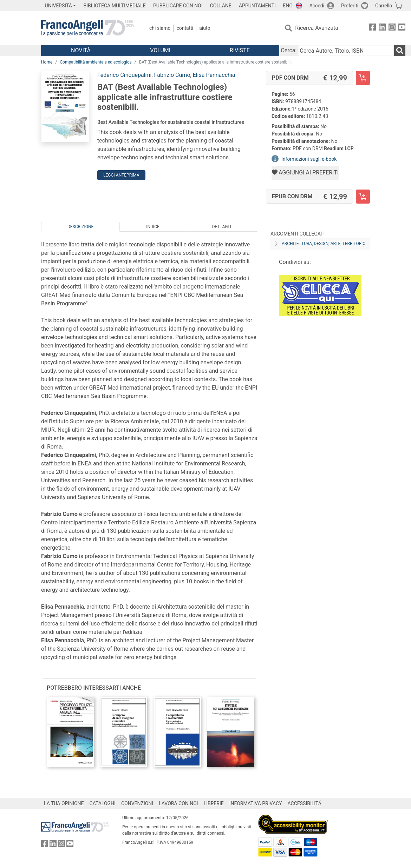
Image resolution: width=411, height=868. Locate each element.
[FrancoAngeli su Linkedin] (382, 28)
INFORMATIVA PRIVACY (256, 803)
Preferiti (350, 6)
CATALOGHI (103, 803)
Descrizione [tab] (80, 227)
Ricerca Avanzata (317, 28)
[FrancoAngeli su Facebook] (372, 28)
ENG (288, 6)
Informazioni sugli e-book (309, 159)
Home (47, 62)
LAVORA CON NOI (178, 803)
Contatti (185, 28)
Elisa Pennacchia (214, 75)
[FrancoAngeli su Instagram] (392, 28)
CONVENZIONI (137, 803)
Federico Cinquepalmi (125, 75)
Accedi (317, 6)
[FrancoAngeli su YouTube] (402, 28)
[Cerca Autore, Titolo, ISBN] (346, 51)
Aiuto (205, 28)
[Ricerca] (400, 51)
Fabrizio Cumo (172, 75)
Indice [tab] (153, 227)
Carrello (384, 6)
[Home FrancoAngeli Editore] (88, 28)
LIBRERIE (214, 803)
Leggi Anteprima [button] (121, 175)
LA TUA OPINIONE (64, 803)
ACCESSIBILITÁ (305, 803)
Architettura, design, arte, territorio (324, 244)
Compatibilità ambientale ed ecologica (96, 62)
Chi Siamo (160, 28)
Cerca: (289, 50)
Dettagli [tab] (222, 227)
